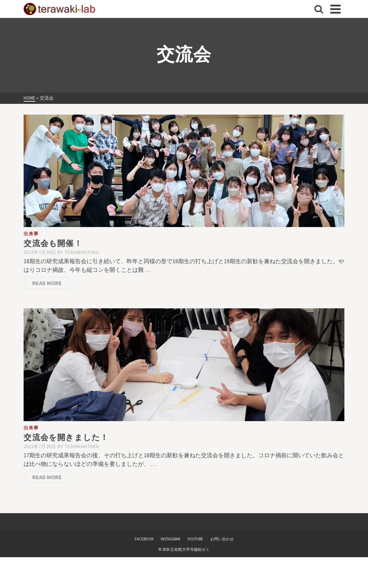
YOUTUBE (195, 539)
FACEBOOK (144, 539)
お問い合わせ (222, 539)
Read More (47, 283)
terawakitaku (82, 252)
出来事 (31, 234)
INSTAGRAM (170, 539)
